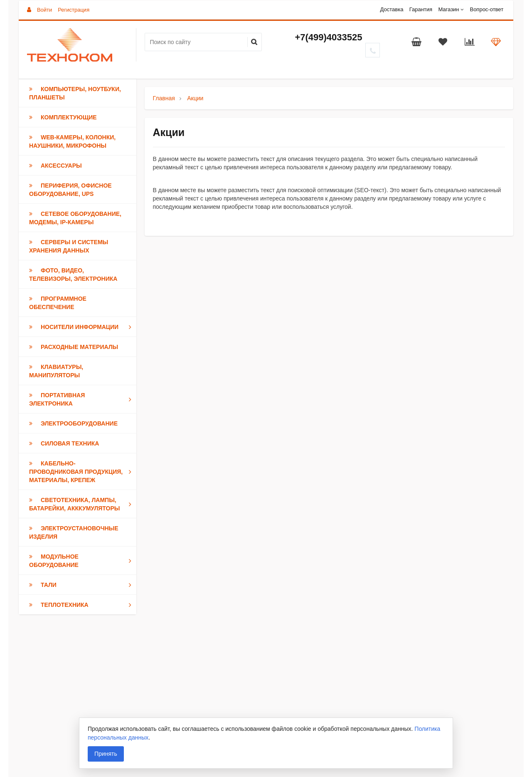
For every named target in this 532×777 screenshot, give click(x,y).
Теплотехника (82, 605)
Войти (44, 10)
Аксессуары (55, 166)
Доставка (392, 9)
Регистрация (74, 10)
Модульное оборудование (82, 561)
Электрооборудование (73, 423)
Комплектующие (63, 117)
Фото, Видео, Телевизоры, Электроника (73, 275)
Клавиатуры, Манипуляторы (56, 371)
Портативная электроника (82, 399)
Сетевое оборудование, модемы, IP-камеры (75, 218)
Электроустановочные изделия (74, 532)
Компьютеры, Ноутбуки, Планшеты (75, 93)
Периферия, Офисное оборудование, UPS (70, 190)
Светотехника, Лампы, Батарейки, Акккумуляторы (82, 504)
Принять (106, 754)
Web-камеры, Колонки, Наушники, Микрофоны (72, 141)
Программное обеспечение (58, 303)
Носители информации (82, 327)
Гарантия (421, 9)
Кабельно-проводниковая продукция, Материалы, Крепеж (82, 472)
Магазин (448, 9)
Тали (82, 585)
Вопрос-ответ (486, 9)
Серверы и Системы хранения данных (69, 246)
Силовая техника (64, 443)
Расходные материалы (74, 347)
